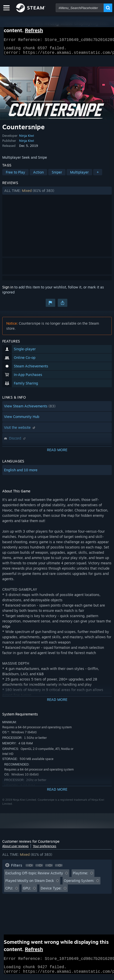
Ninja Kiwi (26, 139)
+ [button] (98, 175)
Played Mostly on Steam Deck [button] (30, 884)
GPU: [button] (27, 891)
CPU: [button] (9, 891)
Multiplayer (79, 175)
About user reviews (15, 849)
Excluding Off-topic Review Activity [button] (34, 876)
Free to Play (15, 175)
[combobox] (80, 8)
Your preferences (45, 849)
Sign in (8, 290)
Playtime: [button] (80, 876)
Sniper (57, 175)
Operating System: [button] (79, 884)
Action (38, 175)
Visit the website (20, 430)
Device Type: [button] (51, 891)
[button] (57, 194)
